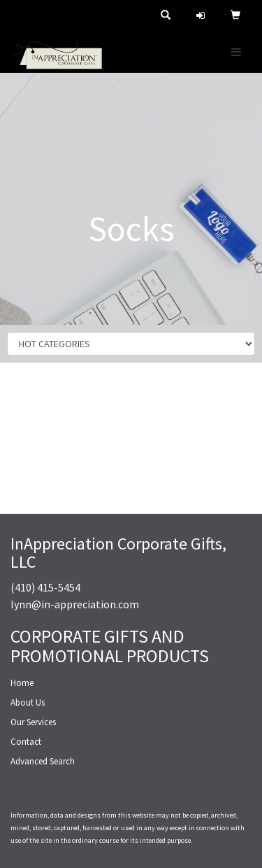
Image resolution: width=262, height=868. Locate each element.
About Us (28, 702)
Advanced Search (43, 761)
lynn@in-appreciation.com (75, 604)
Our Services (33, 722)
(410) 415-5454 (45, 587)
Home (22, 683)
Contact (26, 742)
